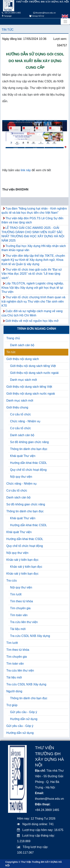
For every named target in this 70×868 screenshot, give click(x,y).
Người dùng (14, 691)
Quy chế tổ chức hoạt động (28, 470)
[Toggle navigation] (65, 22)
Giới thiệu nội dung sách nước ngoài (34, 373)
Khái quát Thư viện (23, 456)
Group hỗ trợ (37, 16)
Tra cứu (12, 581)
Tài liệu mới (18, 629)
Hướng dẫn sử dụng (24, 719)
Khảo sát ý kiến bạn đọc (22, 560)
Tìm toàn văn (19, 615)
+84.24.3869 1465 (11, 13)
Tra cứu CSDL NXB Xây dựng (30, 636)
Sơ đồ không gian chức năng (29, 442)
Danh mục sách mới (24, 380)
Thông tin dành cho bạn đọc (29, 449)
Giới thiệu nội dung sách (23, 359)
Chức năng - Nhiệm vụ (25, 421)
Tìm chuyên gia (20, 608)
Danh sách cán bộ (22, 345)
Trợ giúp (12, 705)
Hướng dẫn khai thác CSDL (28, 463)
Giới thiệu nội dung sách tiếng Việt (33, 366)
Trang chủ (13, 338)
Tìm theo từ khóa (21, 601)
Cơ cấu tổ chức (20, 414)
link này (25, 170)
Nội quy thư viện (21, 477)
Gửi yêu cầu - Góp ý (24, 712)
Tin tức (8, 30)
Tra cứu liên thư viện (24, 622)
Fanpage (7, 16)
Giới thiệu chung (17, 407)
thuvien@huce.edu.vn (45, 13)
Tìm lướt (16, 594)
